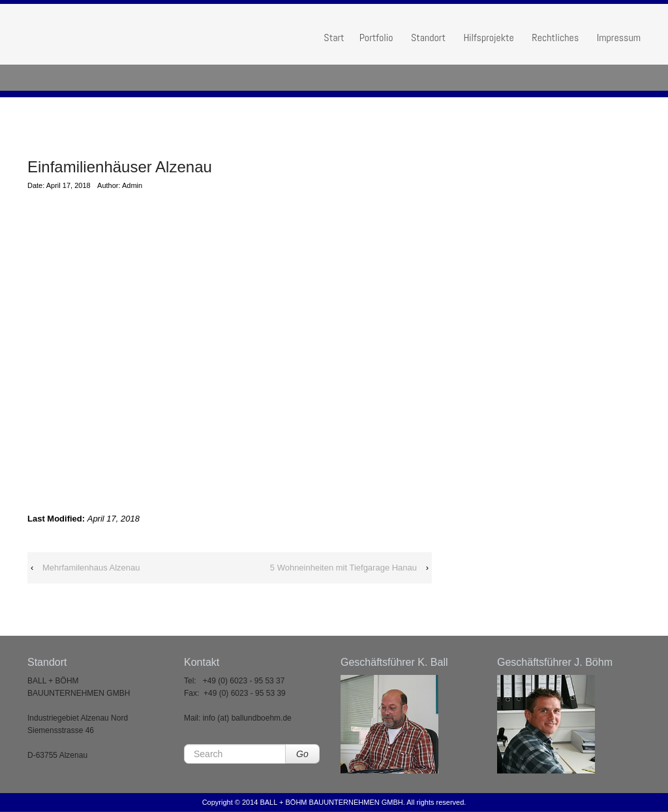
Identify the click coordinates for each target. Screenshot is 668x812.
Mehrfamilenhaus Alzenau (91, 568)
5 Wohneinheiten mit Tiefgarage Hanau (343, 568)
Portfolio (376, 38)
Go (302, 754)
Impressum (619, 38)
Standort (428, 38)
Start (334, 38)
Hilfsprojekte (488, 38)
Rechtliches (555, 38)
